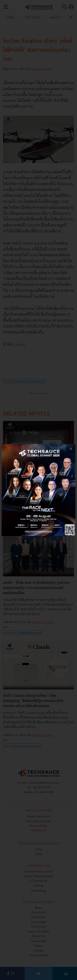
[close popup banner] (71, 449)
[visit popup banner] (38, 490)
